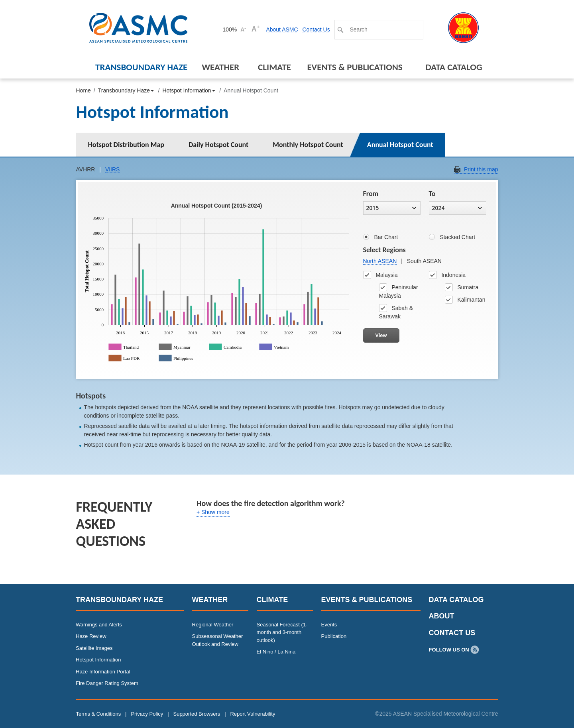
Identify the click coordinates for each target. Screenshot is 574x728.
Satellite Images (94, 648)
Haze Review (91, 636)
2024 (457, 208)
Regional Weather (213, 625)
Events (329, 625)
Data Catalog (454, 67)
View (381, 335)
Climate (274, 67)
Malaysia (380, 275)
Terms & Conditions (99, 714)
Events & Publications (355, 67)
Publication (334, 636)
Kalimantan (465, 300)
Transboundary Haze (141, 67)
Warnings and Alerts (99, 625)
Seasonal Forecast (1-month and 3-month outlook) (282, 632)
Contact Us (316, 29)
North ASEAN (380, 261)
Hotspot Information (98, 660)
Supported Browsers (197, 714)
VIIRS (113, 169)
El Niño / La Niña (276, 652)
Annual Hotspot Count (400, 145)
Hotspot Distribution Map (126, 145)
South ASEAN (424, 261)
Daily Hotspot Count (218, 145)
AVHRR (86, 169)
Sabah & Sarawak (396, 312)
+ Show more (213, 512)
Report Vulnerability (253, 714)
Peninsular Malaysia (399, 291)
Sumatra (462, 287)
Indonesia (447, 275)
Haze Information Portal (103, 672)
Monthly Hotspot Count (308, 145)
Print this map (481, 169)
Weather (220, 67)
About (442, 616)
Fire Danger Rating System (107, 683)
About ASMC (282, 29)
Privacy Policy (147, 714)
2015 (391, 208)
